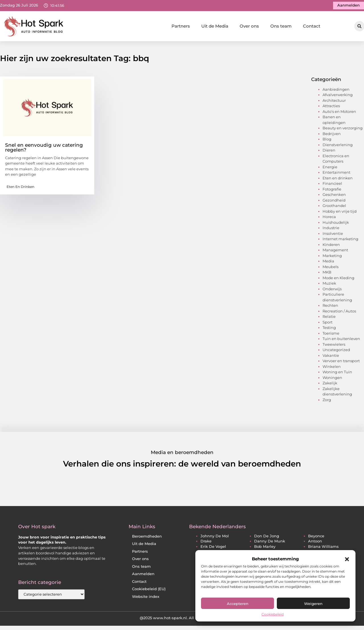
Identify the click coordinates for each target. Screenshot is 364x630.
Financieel (332, 185)
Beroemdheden (147, 538)
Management (335, 252)
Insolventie (333, 235)
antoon (315, 543)
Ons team (281, 26)
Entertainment (336, 174)
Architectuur (334, 102)
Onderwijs (332, 291)
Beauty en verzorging (343, 130)
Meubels (330, 268)
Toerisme (331, 335)
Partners (181, 26)
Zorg (327, 401)
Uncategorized (336, 352)
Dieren (329, 152)
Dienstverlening (338, 146)
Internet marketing (340, 241)
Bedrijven (332, 135)
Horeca (329, 219)
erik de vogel (213, 548)
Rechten (330, 307)
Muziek (329, 285)
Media (328, 263)
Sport (328, 324)
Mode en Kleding (338, 279)
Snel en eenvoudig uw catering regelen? (44, 149)
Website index (146, 598)
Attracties (331, 108)
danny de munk (270, 543)
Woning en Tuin (337, 374)
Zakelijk (330, 385)
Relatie (329, 318)
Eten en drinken (20, 188)
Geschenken (334, 196)
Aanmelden (143, 576)
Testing (329, 329)
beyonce (316, 538)
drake (206, 543)
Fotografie (332, 191)
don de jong (267, 538)
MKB (327, 274)
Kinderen (331, 246)
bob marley (265, 548)
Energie (330, 169)
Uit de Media (215, 26)
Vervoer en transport (341, 363)
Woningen (332, 379)
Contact (312, 26)
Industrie (331, 230)
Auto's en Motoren (339, 113)
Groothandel (334, 208)
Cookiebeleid (273, 614)
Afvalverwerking (338, 97)
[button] (347, 559)
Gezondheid (334, 202)
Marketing (332, 257)
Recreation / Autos (339, 313)
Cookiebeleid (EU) (149, 591)
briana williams (323, 548)
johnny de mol (215, 538)
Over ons (249, 26)
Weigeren (313, 604)
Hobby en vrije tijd (340, 213)
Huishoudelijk (336, 224)
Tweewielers (334, 346)
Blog (327, 141)
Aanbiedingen (336, 91)
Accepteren (238, 604)
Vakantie (331, 357)
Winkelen (332, 368)
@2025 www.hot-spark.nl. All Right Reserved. (182, 619)
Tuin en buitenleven (341, 341)
